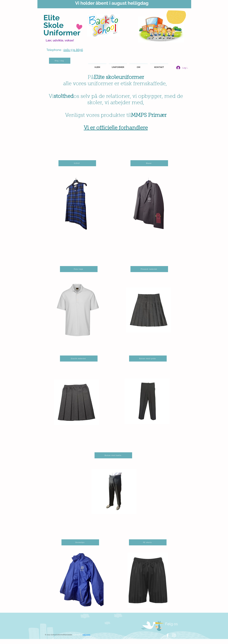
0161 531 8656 (73, 50)
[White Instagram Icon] (174, 635)
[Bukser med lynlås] (148, 359)
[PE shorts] (148, 542)
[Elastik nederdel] (79, 359)
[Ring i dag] (60, 61)
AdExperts (86, 635)
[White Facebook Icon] (168, 635)
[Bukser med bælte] (113, 455)
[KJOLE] (77, 163)
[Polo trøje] (79, 269)
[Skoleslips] (80, 542)
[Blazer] (149, 163)
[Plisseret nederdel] (149, 269)
